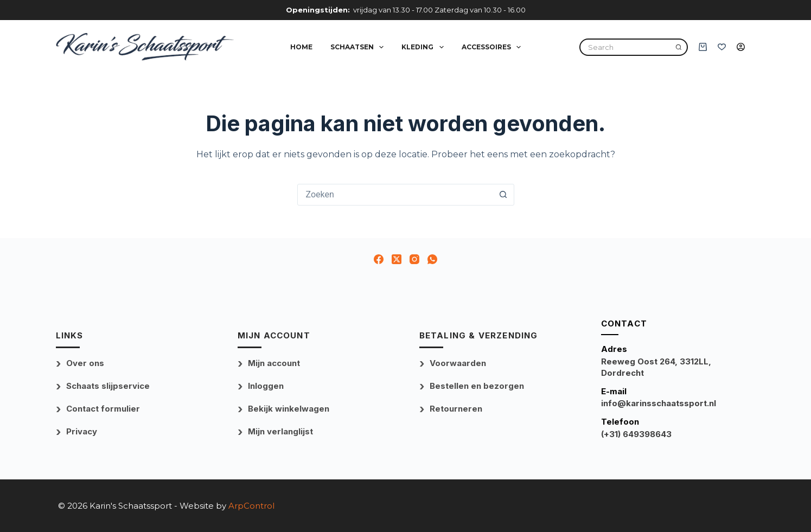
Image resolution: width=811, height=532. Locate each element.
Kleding (424, 47)
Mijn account (274, 363)
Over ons (85, 363)
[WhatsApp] (432, 259)
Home (301, 47)
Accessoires (493, 47)
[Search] (679, 47)
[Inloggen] (741, 47)
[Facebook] (379, 259)
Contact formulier (103, 409)
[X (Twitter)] (397, 259)
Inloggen (266, 386)
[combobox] (395, 195)
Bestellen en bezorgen (477, 386)
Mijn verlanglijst (280, 431)
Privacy (82, 431)
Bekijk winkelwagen (289, 409)
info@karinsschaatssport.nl (659, 403)
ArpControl (251, 506)
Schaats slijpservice (108, 386)
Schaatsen (359, 47)
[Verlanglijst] (722, 47)
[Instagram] (414, 259)
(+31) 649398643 (636, 434)
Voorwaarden (458, 363)
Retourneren (456, 409)
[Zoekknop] (503, 195)
